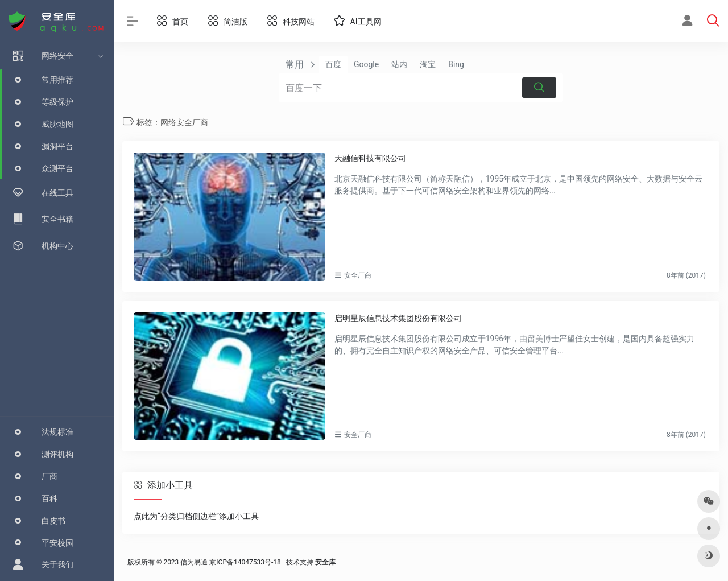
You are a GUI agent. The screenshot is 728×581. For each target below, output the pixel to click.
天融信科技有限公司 (370, 158)
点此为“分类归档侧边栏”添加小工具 (196, 516)
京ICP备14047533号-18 (245, 562)
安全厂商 (358, 275)
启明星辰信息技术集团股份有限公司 (398, 318)
